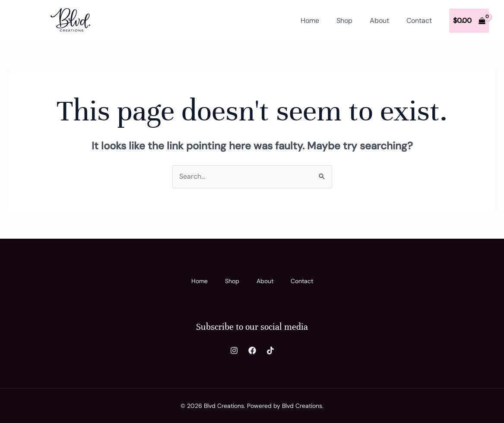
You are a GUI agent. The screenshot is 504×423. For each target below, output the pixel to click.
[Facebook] (252, 350)
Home (310, 21)
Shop (344, 21)
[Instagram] (234, 350)
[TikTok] (270, 350)
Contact (419, 21)
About (379, 21)
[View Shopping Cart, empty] (469, 21)
